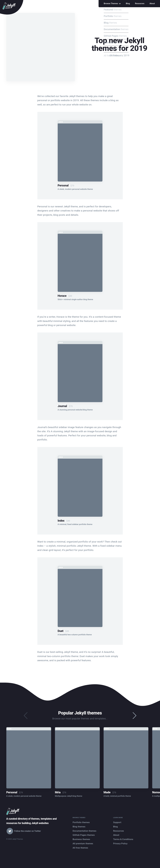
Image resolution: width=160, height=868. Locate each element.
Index (61, 521)
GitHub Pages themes (84, 835)
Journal (62, 406)
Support (117, 822)
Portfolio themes (81, 822)
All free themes (80, 848)
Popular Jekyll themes (80, 713)
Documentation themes (85, 831)
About (152, 3)
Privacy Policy (120, 843)
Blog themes (79, 827)
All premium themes (83, 843)
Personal (63, 185)
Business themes (81, 839)
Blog (128, 3)
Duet (61, 631)
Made (107, 792)
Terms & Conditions (123, 839)
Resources (140, 3)
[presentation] (135, 716)
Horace (62, 296)
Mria (58, 792)
